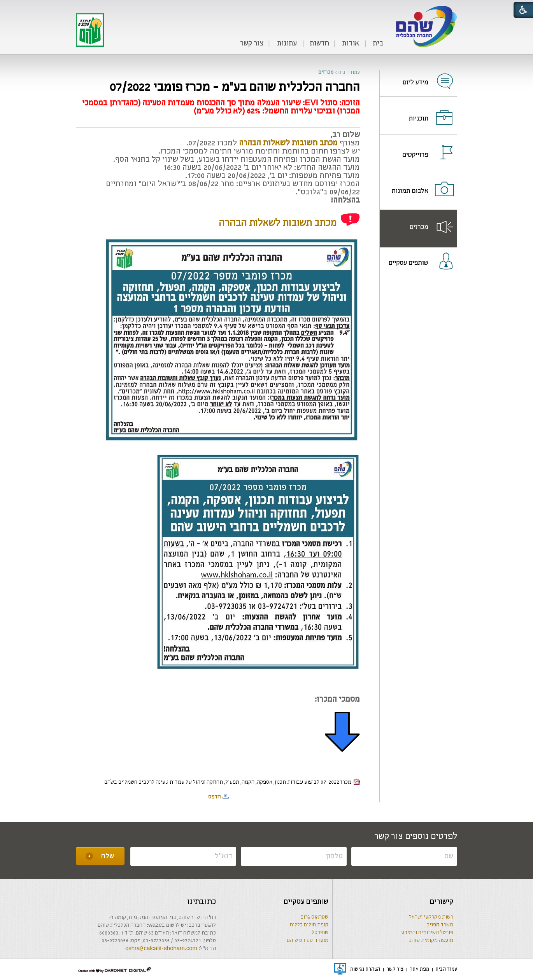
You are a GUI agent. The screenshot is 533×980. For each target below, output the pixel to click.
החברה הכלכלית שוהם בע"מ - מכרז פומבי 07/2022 (235, 88)
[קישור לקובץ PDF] (288, 143)
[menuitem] (378, 44)
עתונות (287, 44)
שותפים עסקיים (306, 902)
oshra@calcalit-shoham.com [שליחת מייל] (161, 949)
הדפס (214, 797)
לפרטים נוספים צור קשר (416, 837)
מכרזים (326, 72)
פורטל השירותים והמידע (427, 933)
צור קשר (252, 44)
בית (378, 44)
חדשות (319, 44)
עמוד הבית (349, 72)
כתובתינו (202, 902)
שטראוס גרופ (314, 917)
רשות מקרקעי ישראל (431, 917)
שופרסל (320, 933)
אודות (351, 44)
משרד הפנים (440, 925)
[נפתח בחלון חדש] (418, 77)
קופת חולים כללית (309, 925)
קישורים (442, 902)
